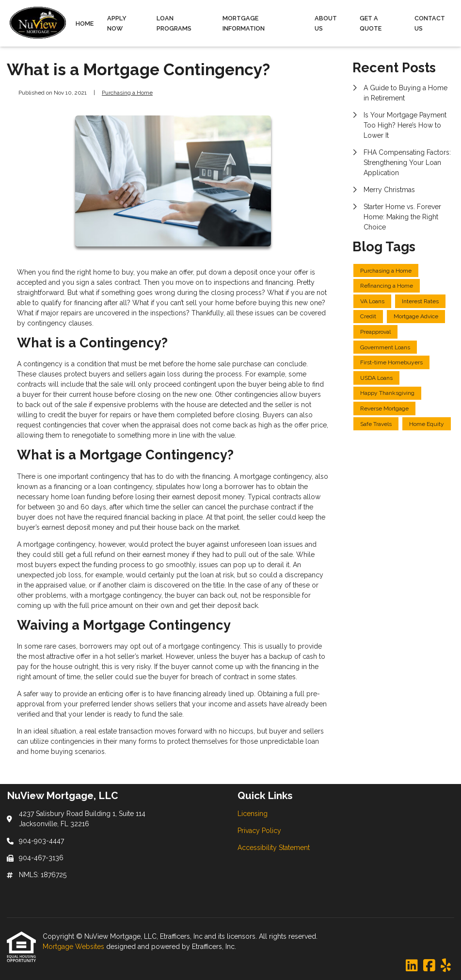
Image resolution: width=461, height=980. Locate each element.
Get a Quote (371, 23)
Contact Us (430, 23)
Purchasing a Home (127, 93)
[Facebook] (429, 966)
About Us (326, 23)
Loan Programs (174, 23)
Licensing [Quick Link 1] (253, 814)
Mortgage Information (244, 23)
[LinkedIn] (412, 966)
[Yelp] (446, 966)
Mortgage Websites (74, 947)
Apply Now (117, 23)
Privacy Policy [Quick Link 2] (259, 831)
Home (85, 24)
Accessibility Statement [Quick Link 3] (274, 848)
